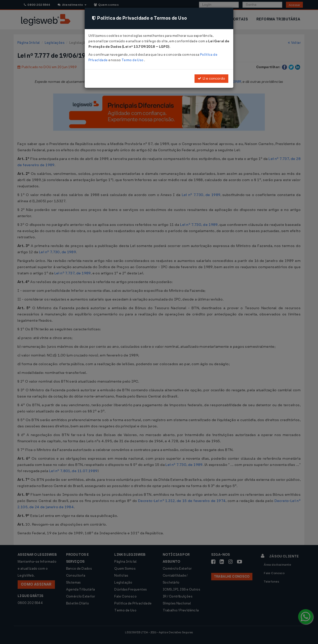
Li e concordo (211, 78)
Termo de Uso (133, 60)
